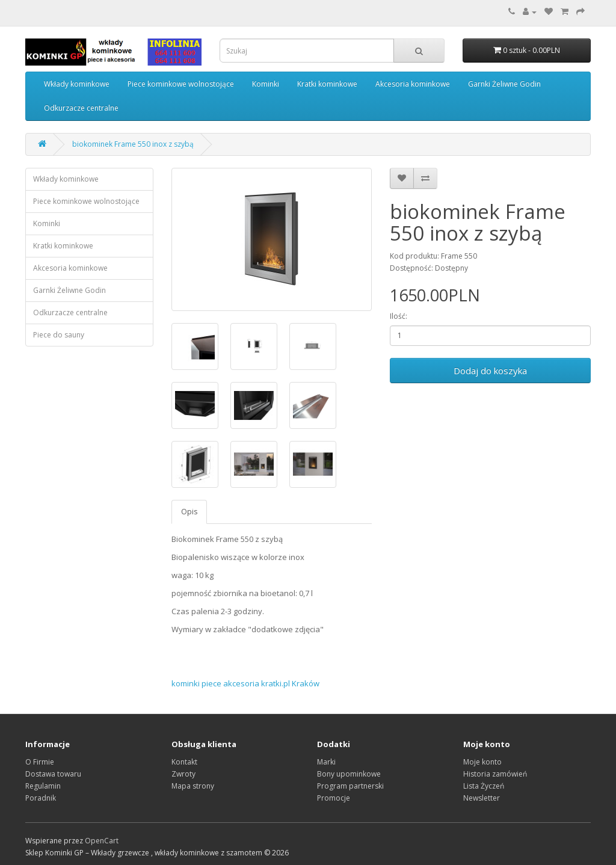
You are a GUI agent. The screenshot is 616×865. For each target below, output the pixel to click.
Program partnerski (350, 786)
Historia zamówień (495, 774)
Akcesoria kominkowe (413, 84)
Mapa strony (193, 786)
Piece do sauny (59, 335)
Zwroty (183, 774)
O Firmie (40, 762)
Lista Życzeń (484, 786)
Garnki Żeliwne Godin (504, 84)
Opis (189, 512)
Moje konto (482, 762)
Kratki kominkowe (327, 84)
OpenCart (102, 841)
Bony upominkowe (349, 774)
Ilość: (399, 316)
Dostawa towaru (53, 774)
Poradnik (41, 798)
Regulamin (43, 786)
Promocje (334, 798)
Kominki (266, 84)
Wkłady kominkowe (77, 84)
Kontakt (184, 762)
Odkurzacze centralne (81, 108)
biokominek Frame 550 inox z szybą (133, 144)
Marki (326, 762)
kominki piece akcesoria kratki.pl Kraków (245, 683)
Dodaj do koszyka (490, 371)
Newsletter (482, 798)
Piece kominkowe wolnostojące (181, 84)
